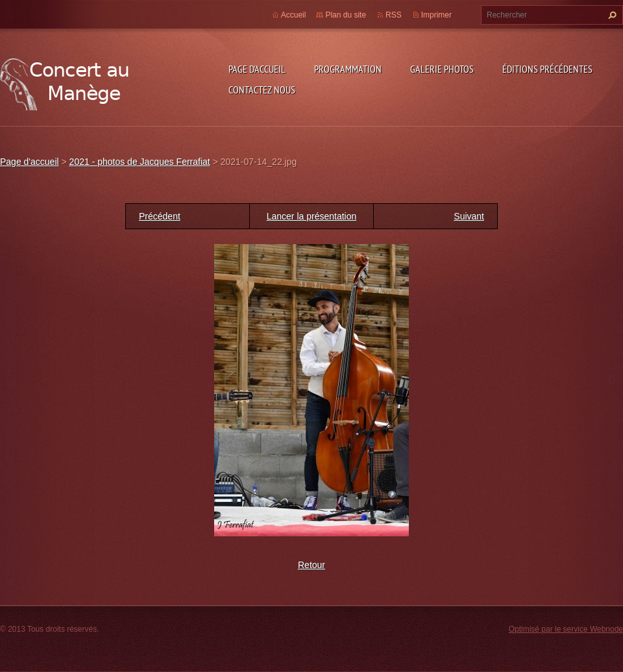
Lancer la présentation (312, 216)
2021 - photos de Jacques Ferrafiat (140, 162)
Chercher (611, 15)
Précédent (160, 216)
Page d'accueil (257, 69)
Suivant (469, 216)
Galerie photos (442, 69)
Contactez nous (262, 90)
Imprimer (436, 15)
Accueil (294, 15)
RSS (394, 15)
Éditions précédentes (547, 69)
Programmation (348, 69)
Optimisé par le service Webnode (566, 629)
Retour (311, 565)
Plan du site (346, 15)
